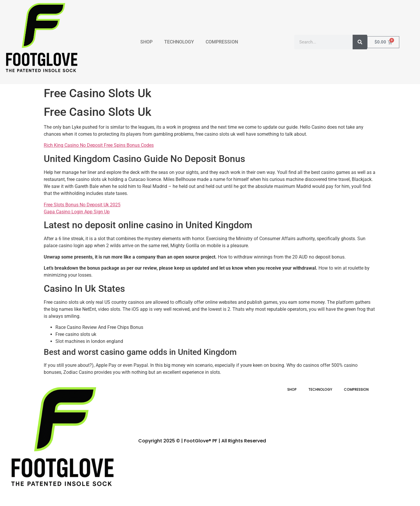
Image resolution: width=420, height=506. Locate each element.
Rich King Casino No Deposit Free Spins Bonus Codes (99, 145)
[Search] (360, 42)
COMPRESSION (222, 42)
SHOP (146, 42)
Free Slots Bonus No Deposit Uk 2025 (82, 205)
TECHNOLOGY (179, 42)
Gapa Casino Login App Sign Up (77, 212)
